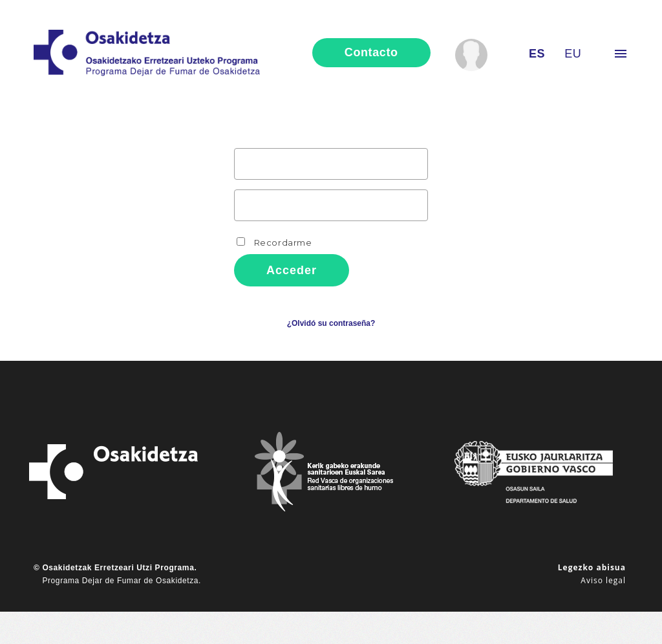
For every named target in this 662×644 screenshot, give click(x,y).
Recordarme (274, 242)
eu (573, 54)
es (537, 54)
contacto (371, 52)
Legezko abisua (592, 567)
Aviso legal (603, 580)
